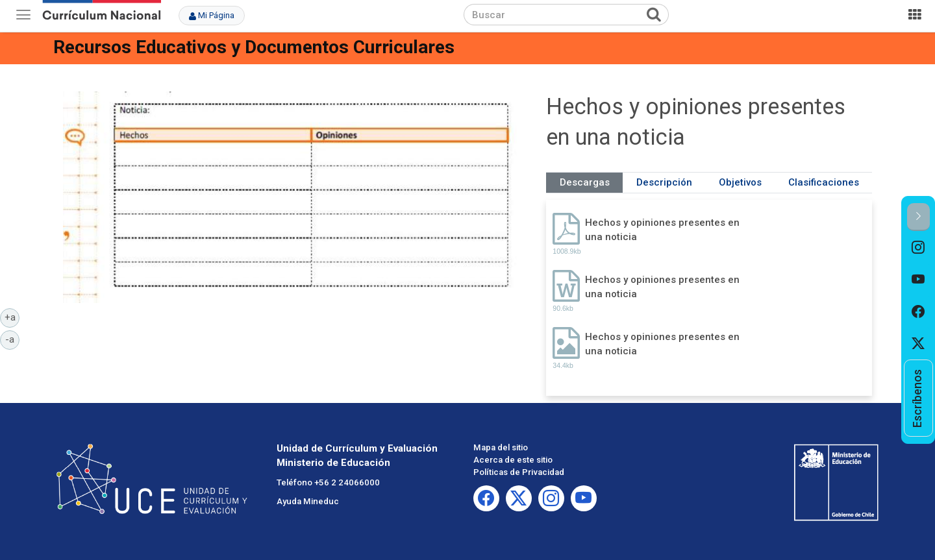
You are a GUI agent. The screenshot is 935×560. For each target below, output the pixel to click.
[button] (918, 217)
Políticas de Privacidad (519, 472)
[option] (918, 247)
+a (12, 317)
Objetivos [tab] (740, 182)
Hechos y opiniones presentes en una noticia (662, 229)
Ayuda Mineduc (308, 501)
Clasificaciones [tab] (824, 182)
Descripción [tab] (664, 182)
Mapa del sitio (501, 447)
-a (12, 339)
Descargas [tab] (585, 182)
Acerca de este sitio (513, 460)
